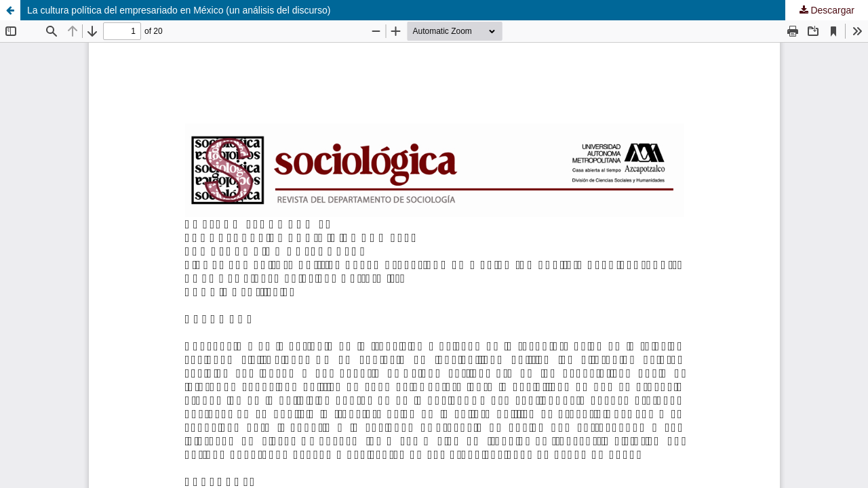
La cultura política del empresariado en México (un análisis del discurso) (179, 10)
